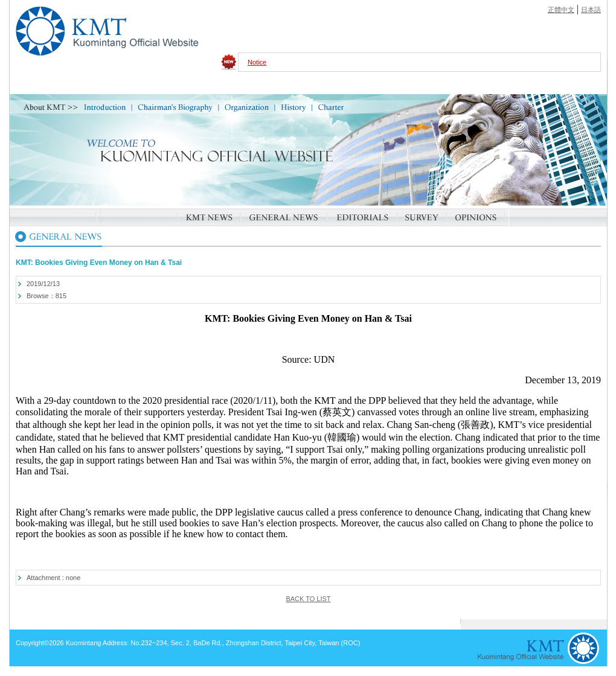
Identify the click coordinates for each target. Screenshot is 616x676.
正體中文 (561, 10)
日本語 (591, 10)
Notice (257, 62)
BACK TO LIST (308, 599)
